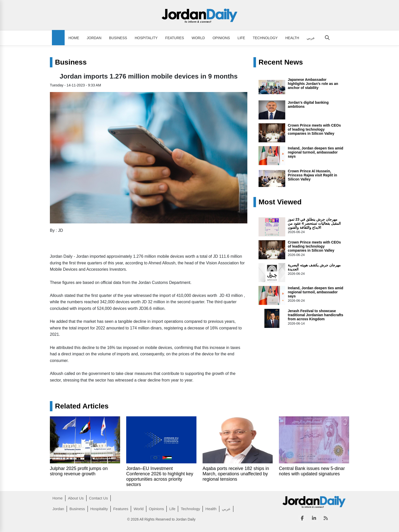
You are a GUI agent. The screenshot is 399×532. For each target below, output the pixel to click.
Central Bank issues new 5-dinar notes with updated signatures (312, 471)
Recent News (281, 62)
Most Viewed (280, 202)
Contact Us (98, 498)
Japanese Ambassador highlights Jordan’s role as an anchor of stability (313, 84)
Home (74, 38)
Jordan (94, 38)
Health (292, 38)
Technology (265, 38)
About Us (76, 498)
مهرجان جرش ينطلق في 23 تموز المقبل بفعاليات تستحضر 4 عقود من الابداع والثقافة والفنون (314, 223)
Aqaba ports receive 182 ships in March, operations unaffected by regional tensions (236, 474)
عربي (311, 38)
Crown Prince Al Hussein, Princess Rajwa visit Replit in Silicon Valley (312, 175)
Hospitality (146, 38)
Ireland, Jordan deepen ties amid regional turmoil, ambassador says (316, 152)
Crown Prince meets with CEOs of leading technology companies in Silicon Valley (314, 129)
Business (118, 38)
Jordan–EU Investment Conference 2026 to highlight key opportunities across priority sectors (160, 476)
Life (241, 38)
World (198, 38)
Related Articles (82, 406)
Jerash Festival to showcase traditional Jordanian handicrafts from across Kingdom (316, 315)
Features (175, 38)
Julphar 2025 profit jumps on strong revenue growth (79, 471)
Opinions (221, 38)
